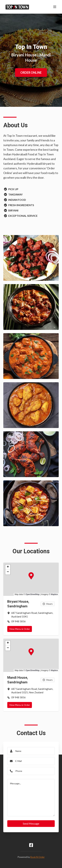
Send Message (31, 824)
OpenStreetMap (32, 594)
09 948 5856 (18, 621)
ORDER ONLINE (31, 73)
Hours (48, 604)
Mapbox (54, 594)
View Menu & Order (20, 629)
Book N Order (38, 857)
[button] (29, 573)
